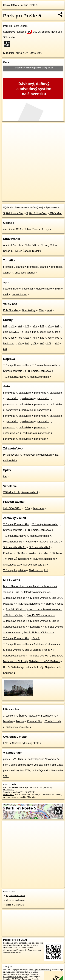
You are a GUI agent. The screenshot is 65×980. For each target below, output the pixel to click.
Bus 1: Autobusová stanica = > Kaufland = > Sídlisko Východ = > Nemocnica (33, 627)
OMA (14, 5)
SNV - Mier (56, 213)
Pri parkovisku (11, 455)
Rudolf (36, 251)
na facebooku (25, 943)
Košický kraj (36, 208)
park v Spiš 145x (53, 765)
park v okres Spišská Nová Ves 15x (23, 765)
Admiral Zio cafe (12, 245)
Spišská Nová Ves (36, 213)
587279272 (8, 790)
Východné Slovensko (15, 208)
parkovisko (9, 393)
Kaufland (31, 542)
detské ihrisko (11, 289)
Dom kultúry (29, 310)
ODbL (27, 972)
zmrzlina (8, 229)
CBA (19, 229)
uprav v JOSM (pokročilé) (41, 787)
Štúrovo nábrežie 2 (50, 542)
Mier (41, 310)
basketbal (27, 289)
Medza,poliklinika (39, 377)
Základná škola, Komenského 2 (21, 492)
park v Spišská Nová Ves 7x (43, 759)
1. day (45, 229)
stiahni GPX (8, 795)
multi (58, 289)
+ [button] (7, 128)
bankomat (9, 344)
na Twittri (28, 945)
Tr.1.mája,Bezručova (39, 371)
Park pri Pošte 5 (28, 5)
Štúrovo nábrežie (28, 716)
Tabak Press (31, 229)
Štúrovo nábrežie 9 (14, 371)
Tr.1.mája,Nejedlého (44, 559)
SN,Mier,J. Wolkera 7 (28, 553)
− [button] (7, 133)
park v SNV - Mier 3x (15, 759)
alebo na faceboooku (16, 900)
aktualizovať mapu (20, 787)
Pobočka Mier (11, 310)
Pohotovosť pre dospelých (37, 455)
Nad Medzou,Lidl (39, 570)
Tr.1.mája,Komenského (16, 365)
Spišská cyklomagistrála (26, 743)
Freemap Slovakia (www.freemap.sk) (20, 975)
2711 (6, 743)
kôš (5, 326)
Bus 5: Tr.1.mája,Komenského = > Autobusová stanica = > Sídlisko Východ (32, 644)
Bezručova (47, 716)
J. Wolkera (9, 716)
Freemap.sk (41, 196)
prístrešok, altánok (13, 267)
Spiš (48, 208)
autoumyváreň (11, 433)
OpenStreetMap (25, 196)
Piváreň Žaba (21, 251)
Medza (20, 721)
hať (5, 477)
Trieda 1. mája (53, 721)
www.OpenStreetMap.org (40, 969)
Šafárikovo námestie (17, 32)
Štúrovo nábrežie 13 (34, 565)
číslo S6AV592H (12, 332)
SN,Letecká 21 (11, 565)
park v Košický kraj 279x (17, 771)
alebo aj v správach (15, 905)
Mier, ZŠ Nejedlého (19, 559)
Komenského (35, 721)
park (50, 310)
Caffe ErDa (31, 245)
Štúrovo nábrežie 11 (14, 547)
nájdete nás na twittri (16, 896)
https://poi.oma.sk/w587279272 (16, 199)
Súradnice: (9, 53)
